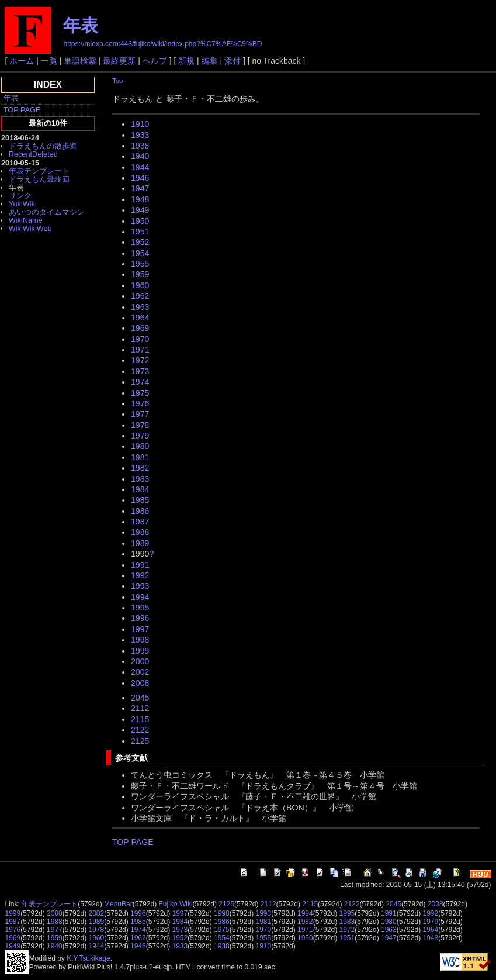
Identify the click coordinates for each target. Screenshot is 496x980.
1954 (140, 253)
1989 (140, 543)
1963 (140, 307)
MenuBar (118, 904)
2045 (140, 698)
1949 (140, 210)
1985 (140, 500)
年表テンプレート (39, 171)
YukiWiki (23, 204)
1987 (140, 522)
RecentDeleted (33, 154)
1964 (140, 318)
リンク (20, 196)
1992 (140, 575)
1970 (140, 339)
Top (117, 81)
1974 (140, 382)
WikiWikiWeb (30, 228)
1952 (140, 242)
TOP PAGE (22, 110)
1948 (140, 199)
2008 (140, 683)
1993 (140, 586)
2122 (140, 730)
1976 (140, 403)
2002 (140, 672)
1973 (140, 371)
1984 (140, 489)
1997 (140, 629)
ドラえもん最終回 (39, 179)
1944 (140, 167)
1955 (140, 264)
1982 (140, 468)
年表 (81, 25)
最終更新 (119, 61)
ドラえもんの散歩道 (43, 146)
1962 (140, 296)
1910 (140, 124)
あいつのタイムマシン (47, 212)
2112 (140, 708)
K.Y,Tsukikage (89, 958)
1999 (140, 651)
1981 (140, 457)
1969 (140, 328)
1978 (140, 425)
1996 (140, 618)
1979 (140, 436)
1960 (140, 285)
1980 (140, 446)
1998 (140, 640)
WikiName (26, 220)
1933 (140, 135)
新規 (186, 61)
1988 (140, 532)
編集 (210, 61)
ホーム (22, 61)
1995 (140, 608)
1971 (140, 350)
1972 (140, 360)
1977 (140, 414)
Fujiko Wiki (176, 904)
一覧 (49, 61)
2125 (140, 741)
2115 (140, 719)
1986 (140, 511)
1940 (140, 156)
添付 (233, 61)
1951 (140, 232)
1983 (140, 479)
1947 (140, 188)
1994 (140, 597)
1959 (140, 274)
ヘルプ (155, 61)
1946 (140, 178)
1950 (140, 221)
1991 (140, 565)
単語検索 (80, 61)
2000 (140, 661)
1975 (140, 393)
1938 (140, 146)
